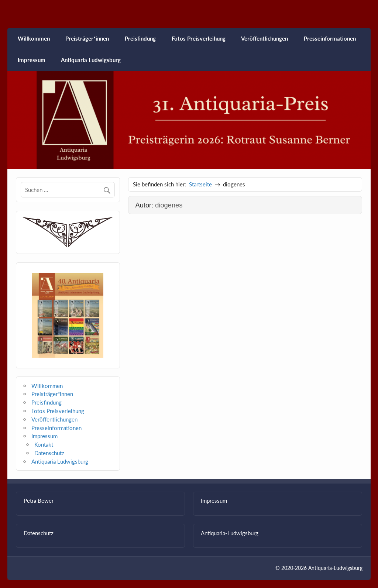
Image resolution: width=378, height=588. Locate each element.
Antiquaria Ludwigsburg (91, 60)
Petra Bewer (39, 501)
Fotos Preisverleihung (199, 38)
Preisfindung (140, 38)
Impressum (32, 60)
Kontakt (44, 444)
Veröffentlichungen (264, 38)
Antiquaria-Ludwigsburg (230, 533)
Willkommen (34, 38)
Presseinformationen (330, 38)
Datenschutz (49, 453)
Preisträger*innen (87, 38)
